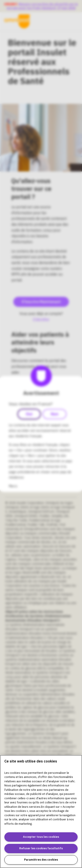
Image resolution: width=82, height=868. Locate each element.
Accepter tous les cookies (41, 837)
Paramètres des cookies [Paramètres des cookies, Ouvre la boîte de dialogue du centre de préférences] (41, 860)
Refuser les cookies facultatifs (41, 848)
